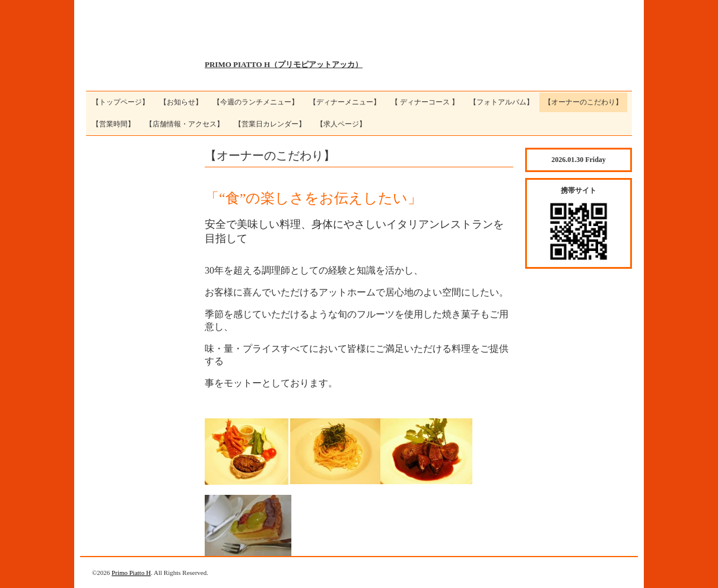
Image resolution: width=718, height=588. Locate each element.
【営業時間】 (113, 124)
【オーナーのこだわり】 (583, 102)
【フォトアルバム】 (501, 102)
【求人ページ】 (341, 124)
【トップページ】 (120, 102)
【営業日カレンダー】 (270, 124)
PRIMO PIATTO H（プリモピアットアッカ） (284, 64)
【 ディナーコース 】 (425, 102)
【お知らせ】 (181, 102)
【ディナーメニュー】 (345, 102)
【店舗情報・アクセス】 (185, 124)
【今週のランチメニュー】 (256, 102)
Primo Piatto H (131, 573)
